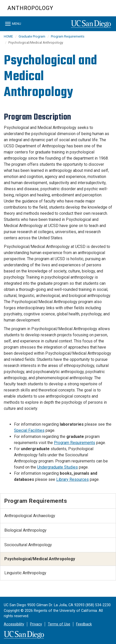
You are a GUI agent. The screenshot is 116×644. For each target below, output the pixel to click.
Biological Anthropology (25, 530)
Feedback (84, 624)
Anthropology (30, 8)
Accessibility (14, 624)
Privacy (36, 624)
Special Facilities (29, 430)
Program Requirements (68, 36)
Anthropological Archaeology (30, 516)
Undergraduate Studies (57, 467)
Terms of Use (59, 624)
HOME (8, 36)
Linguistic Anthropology (25, 573)
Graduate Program (32, 36)
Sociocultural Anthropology (28, 545)
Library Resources (72, 479)
